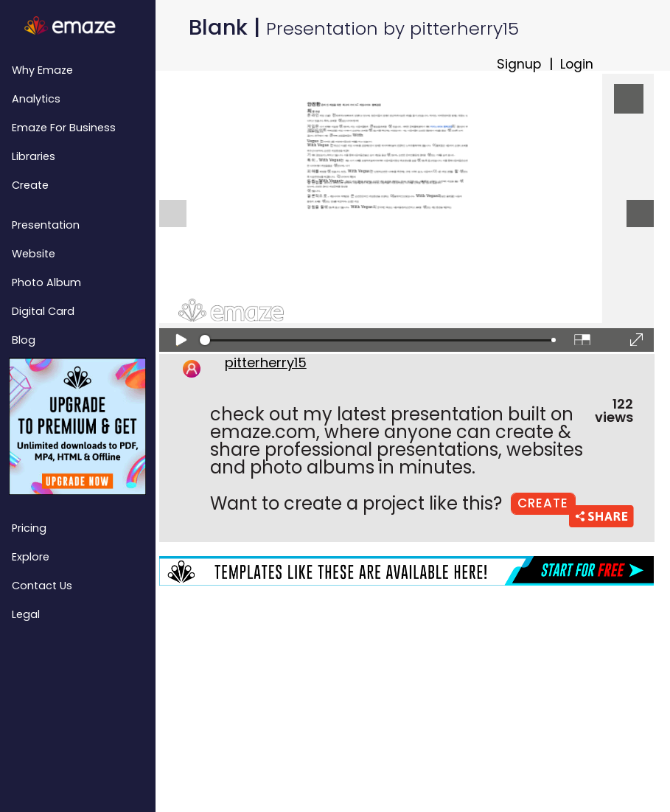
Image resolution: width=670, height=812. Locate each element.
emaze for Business (64, 128)
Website (34, 254)
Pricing (29, 528)
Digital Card (43, 311)
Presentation (46, 225)
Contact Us (42, 586)
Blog (24, 340)
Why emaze (42, 70)
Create (30, 185)
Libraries (34, 156)
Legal (26, 614)
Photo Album (46, 282)
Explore (31, 557)
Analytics (36, 99)
